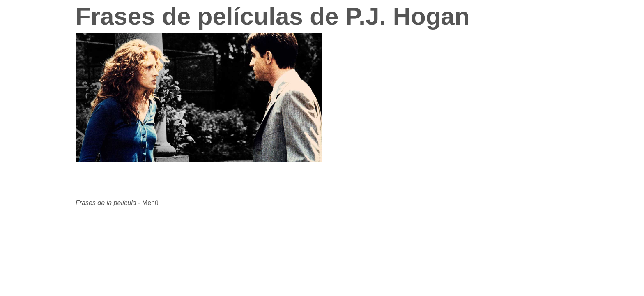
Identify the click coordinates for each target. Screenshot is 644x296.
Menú (150, 203)
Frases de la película (106, 203)
